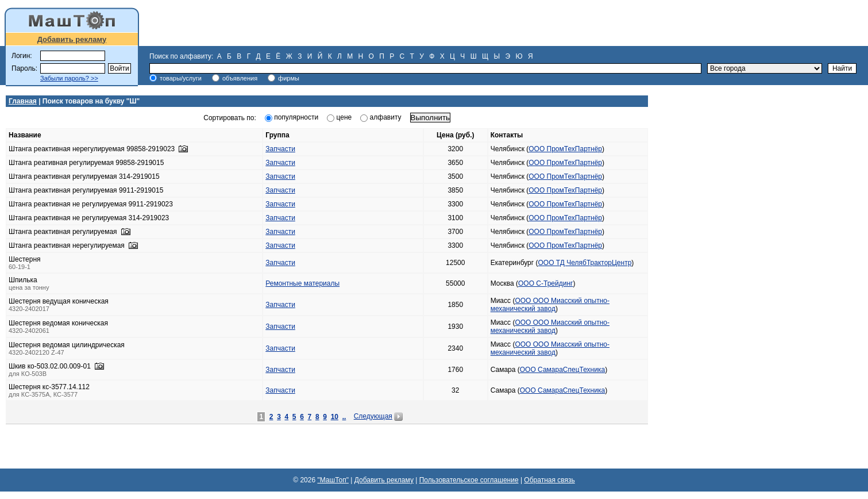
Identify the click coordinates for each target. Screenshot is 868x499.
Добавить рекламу (72, 39)
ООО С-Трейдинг (545, 283)
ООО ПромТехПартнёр (565, 149)
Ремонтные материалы (302, 283)
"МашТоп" (333, 480)
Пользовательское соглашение (469, 480)
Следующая (373, 416)
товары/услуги (181, 78)
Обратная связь (549, 480)
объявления (240, 78)
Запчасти (280, 149)
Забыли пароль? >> (69, 78)
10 (335, 417)
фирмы (289, 78)
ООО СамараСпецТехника (562, 370)
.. (344, 417)
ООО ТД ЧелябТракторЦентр (585, 263)
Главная (23, 101)
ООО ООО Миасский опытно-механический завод (550, 305)
